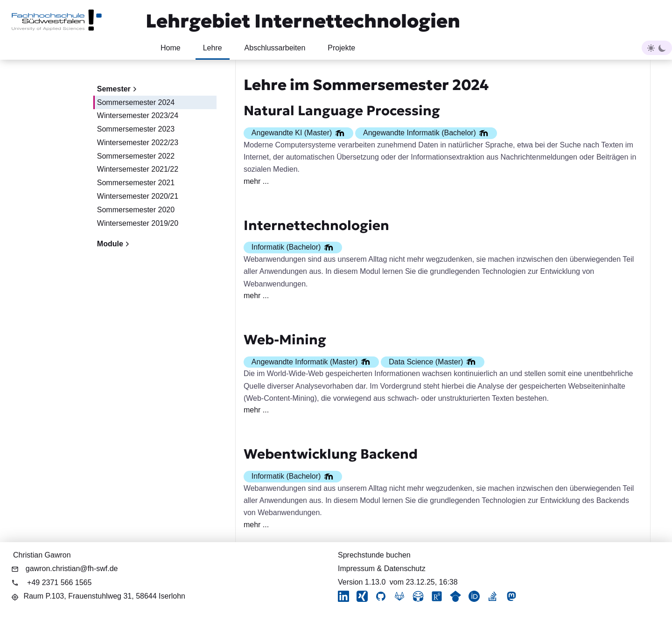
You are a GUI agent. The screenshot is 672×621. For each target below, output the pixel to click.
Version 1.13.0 (362, 582)
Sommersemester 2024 (136, 102)
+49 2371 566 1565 (59, 583)
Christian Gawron (42, 555)
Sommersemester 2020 (136, 210)
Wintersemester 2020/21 (138, 196)
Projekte (341, 48)
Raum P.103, (104, 596)
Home (171, 48)
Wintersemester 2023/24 (138, 115)
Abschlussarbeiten (275, 48)
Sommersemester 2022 (136, 156)
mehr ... (256, 181)
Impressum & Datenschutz (382, 569)
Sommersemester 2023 (136, 129)
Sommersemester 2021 (136, 183)
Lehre (213, 48)
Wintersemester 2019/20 (138, 223)
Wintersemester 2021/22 (138, 169)
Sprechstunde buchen (374, 555)
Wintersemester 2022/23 (138, 143)
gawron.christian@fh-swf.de (72, 569)
